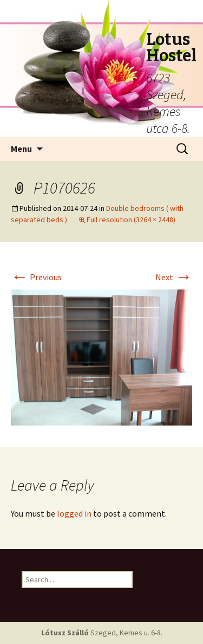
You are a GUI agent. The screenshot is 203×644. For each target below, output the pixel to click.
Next (174, 277)
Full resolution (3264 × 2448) (131, 220)
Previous (36, 277)
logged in (74, 513)
